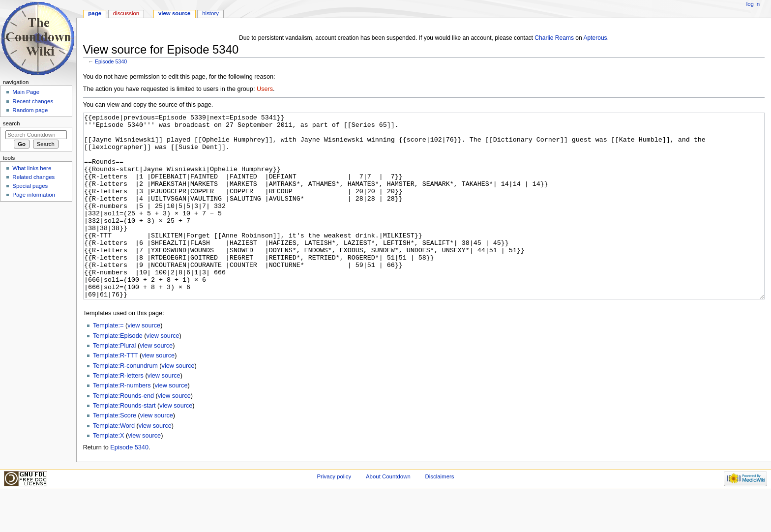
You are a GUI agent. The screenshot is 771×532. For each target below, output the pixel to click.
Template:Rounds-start (124, 443)
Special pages (30, 186)
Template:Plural (114, 383)
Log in (753, 4)
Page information (34, 195)
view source (144, 362)
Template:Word (114, 463)
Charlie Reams (554, 38)
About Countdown (388, 513)
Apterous (595, 38)
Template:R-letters (118, 413)
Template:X (108, 473)
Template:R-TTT (115, 392)
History (210, 13)
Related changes (33, 177)
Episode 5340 (111, 61)
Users (265, 89)
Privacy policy (334, 513)
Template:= (108, 362)
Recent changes (33, 101)
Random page (30, 110)
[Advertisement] (36, 278)
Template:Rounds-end (123, 433)
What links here (32, 168)
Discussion (126, 13)
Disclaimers (439, 513)
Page (95, 13)
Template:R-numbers (122, 422)
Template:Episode (118, 373)
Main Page (26, 92)
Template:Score (115, 452)
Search (12, 123)
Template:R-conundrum (125, 403)
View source (175, 13)
